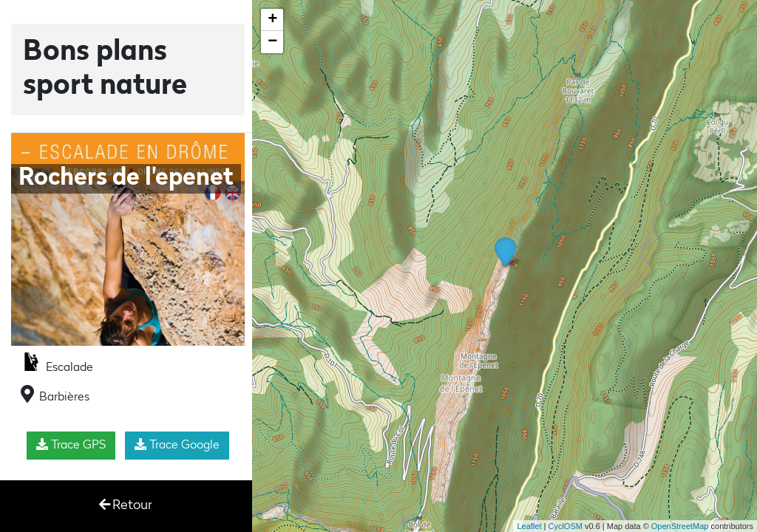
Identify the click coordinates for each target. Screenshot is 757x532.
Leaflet (529, 526)
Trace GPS (71, 445)
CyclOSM (565, 526)
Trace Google (177, 445)
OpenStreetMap (680, 526)
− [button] (272, 42)
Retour (126, 505)
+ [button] (272, 20)
